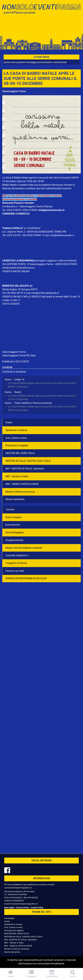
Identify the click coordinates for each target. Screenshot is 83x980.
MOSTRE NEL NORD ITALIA (20, 453)
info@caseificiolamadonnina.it (19, 268)
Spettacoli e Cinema (16, 430)
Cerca (73, 974)
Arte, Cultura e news (16, 438)
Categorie (31, 974)
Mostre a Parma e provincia (20, 492)
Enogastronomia (14, 540)
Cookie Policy (37, 907)
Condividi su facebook (14, 372)
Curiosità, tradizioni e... (18, 555)
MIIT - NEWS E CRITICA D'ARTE (22, 484)
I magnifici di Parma (16, 563)
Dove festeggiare (15, 532)
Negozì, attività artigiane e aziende (24, 548)
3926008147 (18, 901)
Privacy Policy (22, 907)
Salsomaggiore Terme (14, 91)
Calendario (52, 974)
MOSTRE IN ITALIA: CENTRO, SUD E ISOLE (28, 461)
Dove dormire (13, 525)
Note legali (9, 907)
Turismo (10, 509)
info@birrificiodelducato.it (45, 293)
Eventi (9, 422)
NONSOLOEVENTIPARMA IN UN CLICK (26, 578)
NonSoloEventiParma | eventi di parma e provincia (41, 9)
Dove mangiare (14, 517)
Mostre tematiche (15, 499)
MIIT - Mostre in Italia (17, 476)
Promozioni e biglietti (17, 445)
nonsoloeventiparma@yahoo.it (18, 888)
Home (10, 974)
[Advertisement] (41, 26)
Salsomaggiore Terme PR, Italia (19, 355)
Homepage (9, 918)
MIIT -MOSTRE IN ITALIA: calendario (25, 469)
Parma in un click (15, 571)
